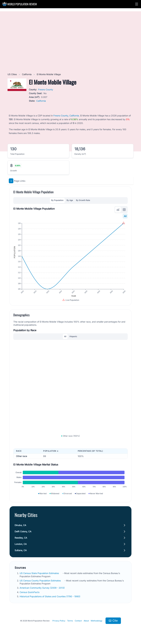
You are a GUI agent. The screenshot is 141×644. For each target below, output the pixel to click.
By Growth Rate (83, 200)
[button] (137, 4)
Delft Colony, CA (23, 531)
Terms (70, 621)
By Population (57, 200)
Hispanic (73, 336)
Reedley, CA (21, 538)
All (125, 216)
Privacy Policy (59, 621)
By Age (70, 200)
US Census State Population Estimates (40, 573)
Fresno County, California (66, 116)
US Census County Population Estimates (41, 581)
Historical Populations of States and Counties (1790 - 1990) (50, 596)
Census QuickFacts (30, 592)
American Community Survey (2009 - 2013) (42, 588)
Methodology (97, 621)
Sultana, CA (21, 550)
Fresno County (46, 90)
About (86, 621)
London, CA (21, 544)
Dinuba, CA (20, 525)
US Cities (12, 74)
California (27, 74)
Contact (78, 621)
